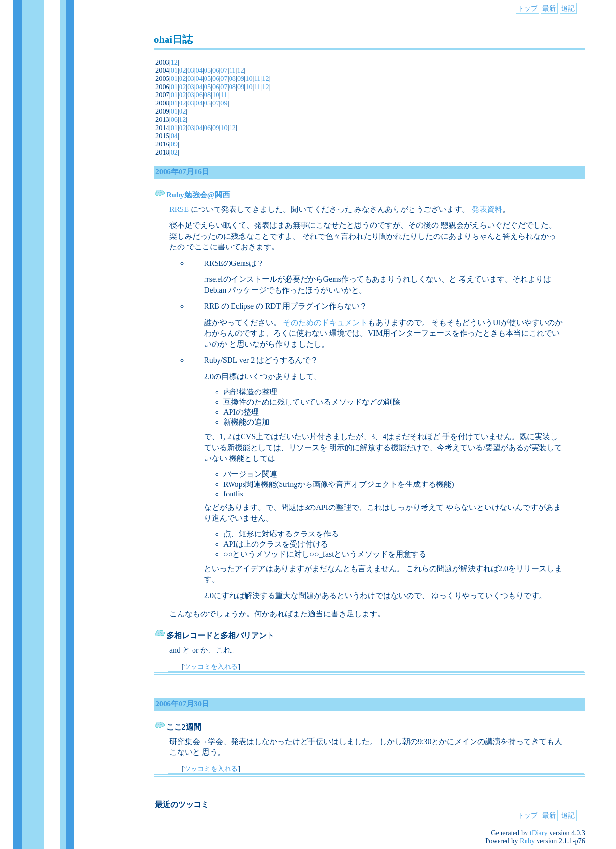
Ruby (527, 841)
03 (191, 70)
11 (232, 70)
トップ (527, 8)
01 (174, 70)
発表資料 (487, 209)
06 (216, 70)
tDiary (539, 833)
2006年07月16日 (182, 172)
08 (232, 78)
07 (224, 70)
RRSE (179, 209)
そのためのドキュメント (325, 322)
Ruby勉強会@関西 (198, 195)
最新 (549, 8)
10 (249, 78)
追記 (568, 8)
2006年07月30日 (182, 704)
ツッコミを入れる (211, 666)
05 (207, 70)
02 (182, 70)
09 (241, 78)
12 (174, 62)
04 (199, 70)
